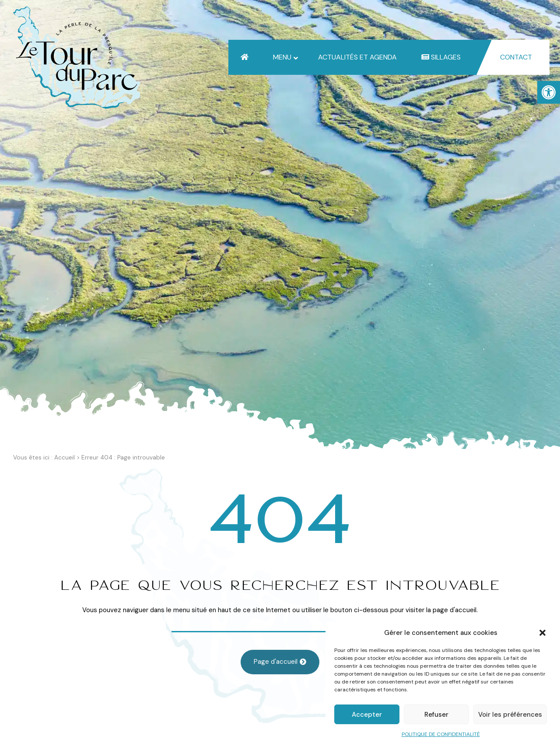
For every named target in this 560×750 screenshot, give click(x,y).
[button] (542, 633)
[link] (549, 92)
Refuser (436, 715)
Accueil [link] (65, 457)
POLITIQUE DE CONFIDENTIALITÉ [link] (441, 734)
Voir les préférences (510, 715)
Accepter (367, 715)
